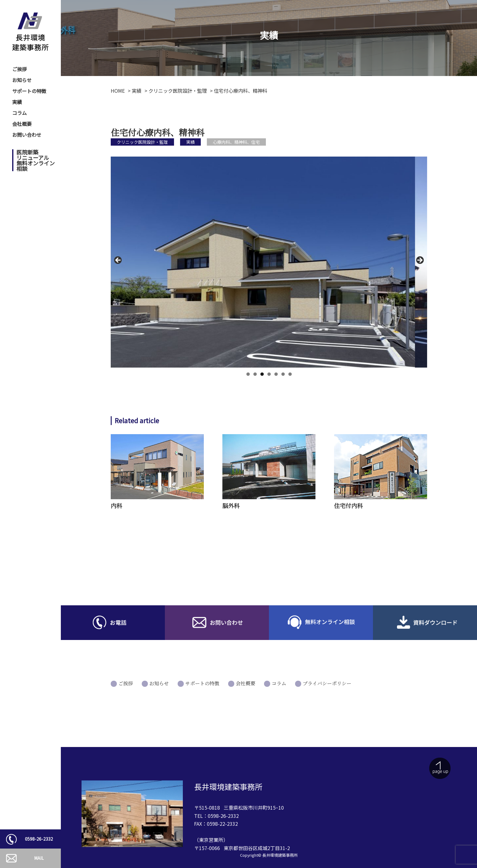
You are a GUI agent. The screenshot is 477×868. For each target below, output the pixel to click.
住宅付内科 (348, 505)
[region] (269, 262)
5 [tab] (276, 374)
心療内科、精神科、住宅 (236, 142)
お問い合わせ (27, 135)
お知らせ (22, 80)
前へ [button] (118, 261)
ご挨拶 (19, 69)
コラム (19, 113)
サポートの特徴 (29, 91)
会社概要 (22, 124)
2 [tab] (255, 374)
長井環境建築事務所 (280, 855)
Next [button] (420, 261)
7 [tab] (290, 374)
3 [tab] (262, 374)
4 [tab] (269, 374)
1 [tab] (248, 374)
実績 (17, 102)
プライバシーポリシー (327, 683)
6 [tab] (283, 374)
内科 (117, 505)
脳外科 (231, 505)
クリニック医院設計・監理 (142, 142)
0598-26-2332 (39, 839)
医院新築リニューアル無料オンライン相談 (36, 160)
